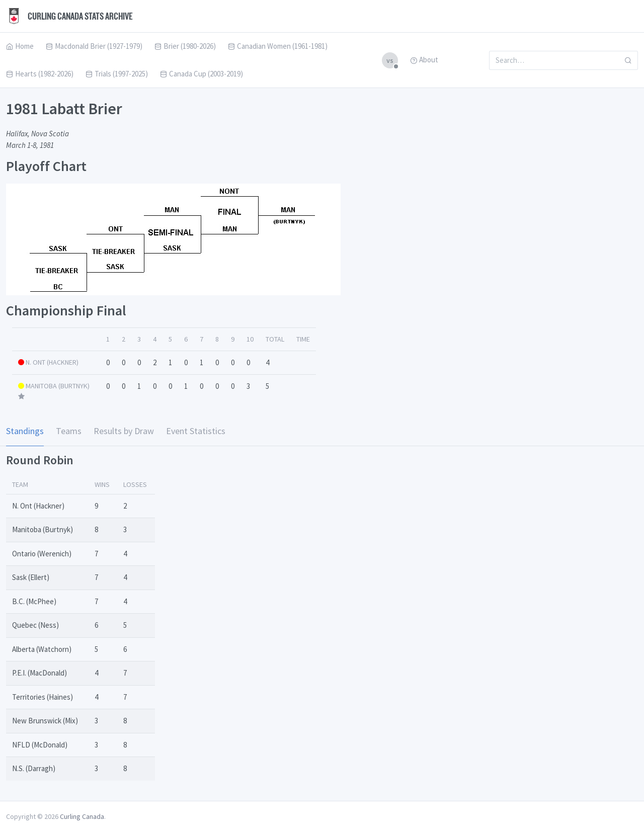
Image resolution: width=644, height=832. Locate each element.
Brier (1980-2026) (185, 46)
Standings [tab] (25, 431)
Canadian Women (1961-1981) (278, 46)
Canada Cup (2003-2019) (202, 74)
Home (20, 46)
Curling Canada (82, 816)
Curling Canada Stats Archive (69, 16)
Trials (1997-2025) (117, 74)
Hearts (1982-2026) (40, 74)
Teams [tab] (69, 431)
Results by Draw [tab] (124, 431)
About (424, 60)
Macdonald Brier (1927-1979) (94, 46)
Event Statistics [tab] (196, 431)
